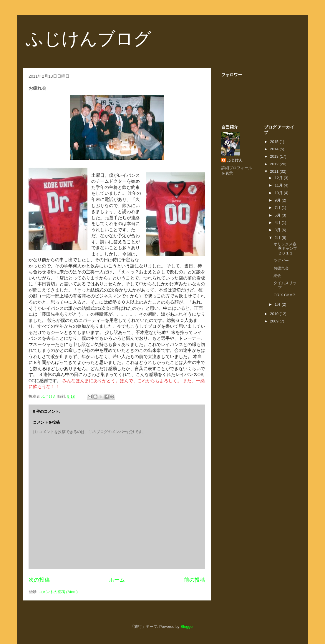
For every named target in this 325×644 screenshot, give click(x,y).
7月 (278, 208)
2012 (275, 164)
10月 (279, 193)
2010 (275, 314)
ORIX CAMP (284, 295)
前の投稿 (195, 580)
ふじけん (235, 160)
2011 (275, 171)
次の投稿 (39, 580)
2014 (275, 149)
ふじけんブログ (88, 39)
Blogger (187, 626)
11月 (279, 185)
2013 (275, 156)
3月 (278, 230)
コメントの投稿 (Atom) (58, 592)
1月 (278, 304)
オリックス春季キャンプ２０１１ (285, 249)
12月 (279, 178)
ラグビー (281, 261)
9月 (278, 200)
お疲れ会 (281, 268)
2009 (275, 321)
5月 (278, 215)
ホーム (117, 580)
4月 (278, 223)
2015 (275, 142)
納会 (277, 276)
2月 (278, 238)
